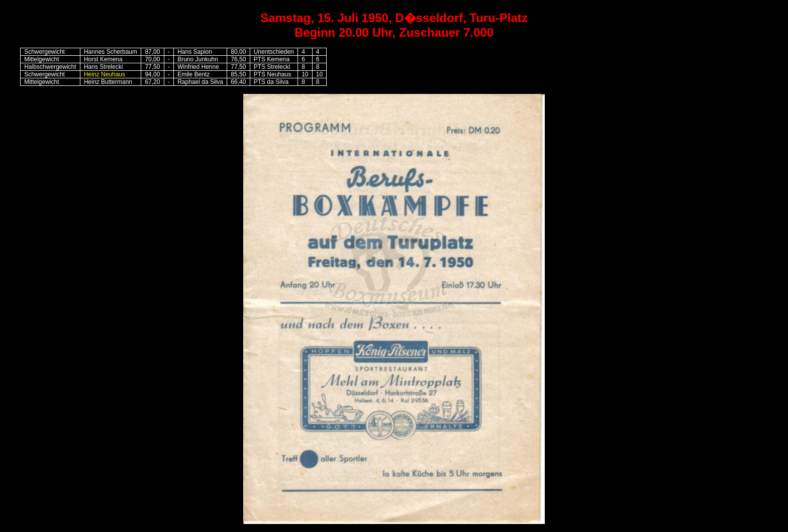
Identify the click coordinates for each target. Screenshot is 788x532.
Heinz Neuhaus (105, 74)
